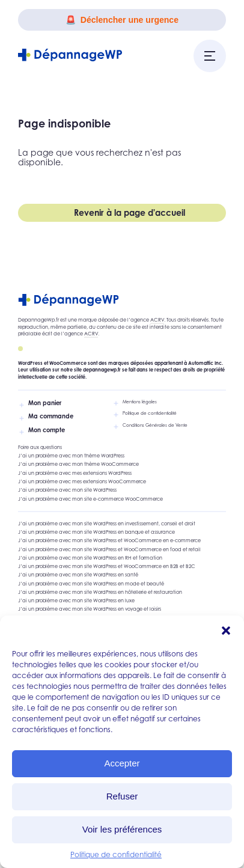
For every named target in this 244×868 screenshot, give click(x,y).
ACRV (157, 320)
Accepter (122, 763)
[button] (226, 631)
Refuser (122, 796)
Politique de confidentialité (116, 854)
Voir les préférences (122, 829)
